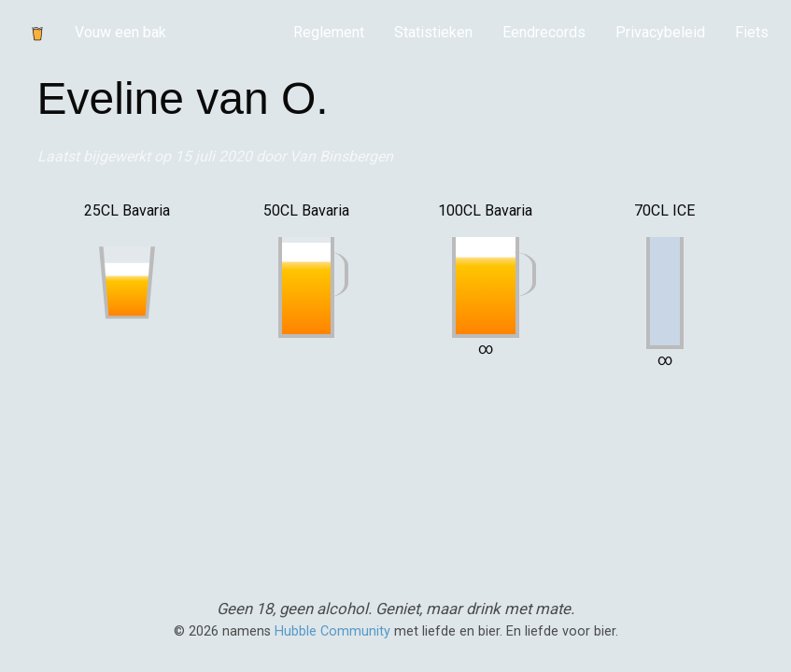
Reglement (329, 32)
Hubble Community (332, 631)
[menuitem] (329, 33)
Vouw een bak (120, 32)
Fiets (752, 32)
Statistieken (433, 32)
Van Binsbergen (341, 156)
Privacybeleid (660, 32)
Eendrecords (544, 32)
